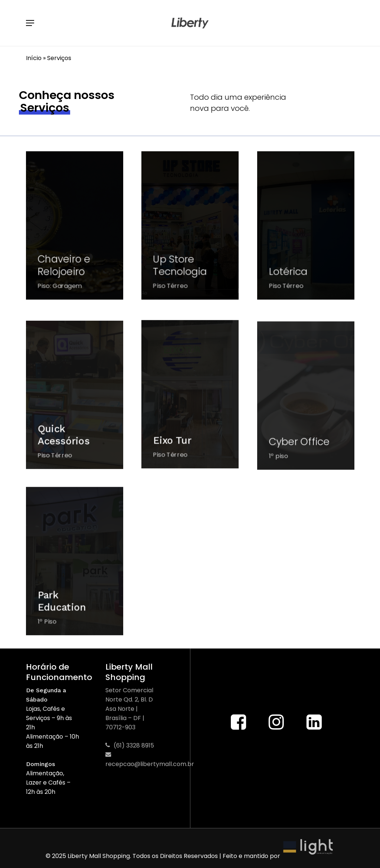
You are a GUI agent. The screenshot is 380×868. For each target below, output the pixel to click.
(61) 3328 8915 (130, 745)
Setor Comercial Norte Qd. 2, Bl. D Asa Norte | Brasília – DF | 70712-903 (129, 709)
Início (34, 58)
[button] (30, 23)
